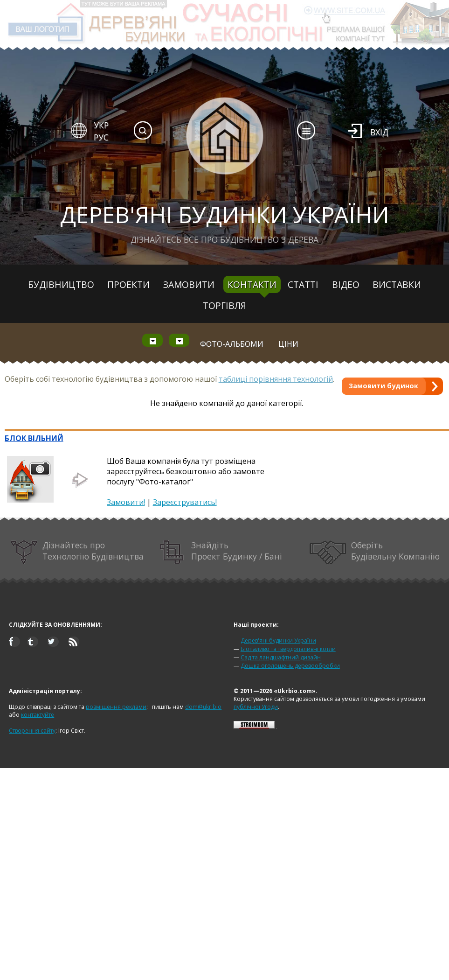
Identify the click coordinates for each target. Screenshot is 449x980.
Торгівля (224, 305)
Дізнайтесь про (77, 552)
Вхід (379, 132)
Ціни (288, 344)
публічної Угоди (256, 707)
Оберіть (375, 552)
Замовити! (126, 502)
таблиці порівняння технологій (276, 379)
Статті (303, 284)
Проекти (128, 284)
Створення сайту (32, 731)
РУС (101, 137)
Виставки (397, 284)
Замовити (189, 284)
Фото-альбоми (232, 344)
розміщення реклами (116, 707)
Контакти (252, 284)
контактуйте (38, 715)
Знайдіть (221, 552)
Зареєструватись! (185, 502)
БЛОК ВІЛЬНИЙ (34, 438)
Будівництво (61, 284)
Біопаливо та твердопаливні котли (288, 649)
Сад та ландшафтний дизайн (281, 657)
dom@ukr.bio (203, 707)
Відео (346, 284)
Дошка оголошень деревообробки (290, 666)
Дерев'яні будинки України (278, 640)
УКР (101, 125)
